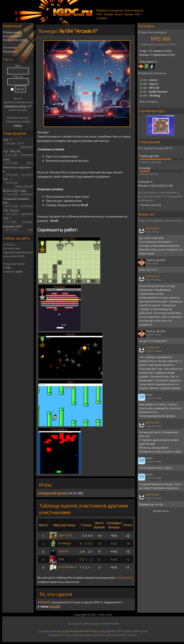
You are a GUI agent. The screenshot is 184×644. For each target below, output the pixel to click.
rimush (70, 334)
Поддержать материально (12, 34)
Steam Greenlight (14, 40)
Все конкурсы (134, 10)
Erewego (60, 287)
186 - (150, 95)
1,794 (7, 268)
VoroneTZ (44, 602)
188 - (149, 88)
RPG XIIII (161, 39)
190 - (149, 80)
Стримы (102, 18)
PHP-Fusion (91, 631)
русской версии (73, 631)
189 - (149, 84)
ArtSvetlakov (60, 429)
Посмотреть (125, 578)
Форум (109, 14)
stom (19, 271)
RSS (138, 14)
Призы (129, 14)
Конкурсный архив (52, 493)
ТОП (99, 14)
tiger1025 (69, 239)
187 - (154, 92)
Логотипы (10, 47)
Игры (119, 14)
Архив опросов (151, 205)
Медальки (10, 51)
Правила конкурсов (110, 10)
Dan (70, 382)
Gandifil (55, 606)
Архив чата (161, 511)
